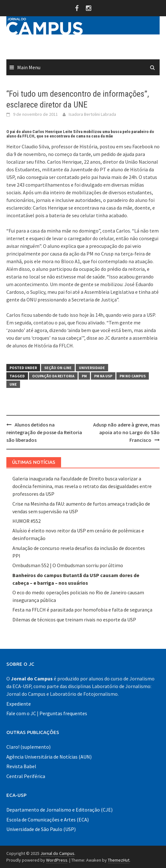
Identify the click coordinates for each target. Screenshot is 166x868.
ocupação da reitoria (53, 376)
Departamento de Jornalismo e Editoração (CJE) (59, 810)
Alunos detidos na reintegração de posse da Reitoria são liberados (44, 432)
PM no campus (133, 376)
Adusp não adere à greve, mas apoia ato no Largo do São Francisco (126, 432)
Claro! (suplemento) (28, 747)
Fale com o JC (21, 713)
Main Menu (29, 67)
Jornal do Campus (57, 853)
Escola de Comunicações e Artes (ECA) (48, 820)
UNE (13, 384)
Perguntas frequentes (63, 713)
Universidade (92, 368)
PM (84, 376)
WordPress (57, 860)
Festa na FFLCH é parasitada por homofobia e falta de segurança (82, 610)
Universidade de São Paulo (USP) (41, 829)
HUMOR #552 (27, 521)
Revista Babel (21, 766)
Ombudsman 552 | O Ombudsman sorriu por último (68, 565)
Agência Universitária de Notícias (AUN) (49, 757)
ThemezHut (119, 860)
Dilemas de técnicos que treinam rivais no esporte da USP (74, 619)
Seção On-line (58, 368)
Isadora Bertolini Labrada (92, 114)
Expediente (19, 704)
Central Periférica (26, 776)
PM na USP (103, 376)
